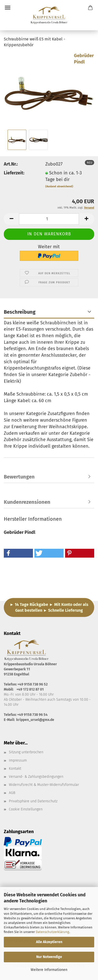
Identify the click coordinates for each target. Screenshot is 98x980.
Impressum (18, 760)
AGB (12, 793)
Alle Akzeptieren (49, 942)
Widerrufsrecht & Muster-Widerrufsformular (44, 785)
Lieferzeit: (14, 173)
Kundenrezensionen (27, 502)
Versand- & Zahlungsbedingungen (36, 777)
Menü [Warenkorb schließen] (8, 8)
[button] (11, 219)
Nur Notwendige (49, 957)
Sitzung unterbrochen (26, 752)
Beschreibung (20, 312)
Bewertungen (19, 477)
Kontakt (15, 769)
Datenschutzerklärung (52, 932)
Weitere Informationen (49, 970)
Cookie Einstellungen (26, 809)
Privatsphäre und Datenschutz (33, 801)
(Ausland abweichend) (59, 186)
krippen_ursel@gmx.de (35, 720)
